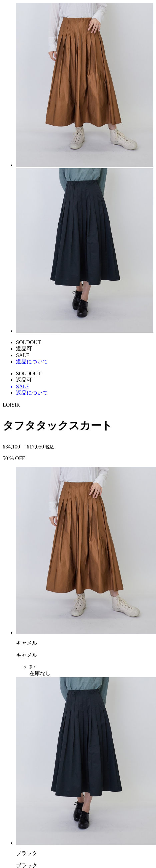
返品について (32, 362)
